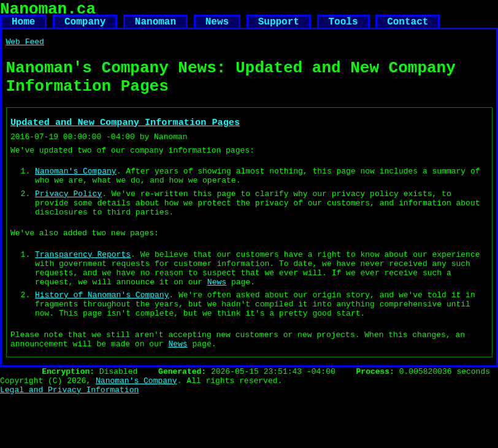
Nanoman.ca (48, 11)
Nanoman (155, 27)
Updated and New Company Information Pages (125, 139)
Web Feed (25, 49)
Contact (408, 27)
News (217, 27)
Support (279, 27)
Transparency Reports (83, 287)
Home (23, 27)
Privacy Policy (68, 219)
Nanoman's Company (76, 192)
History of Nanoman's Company (102, 335)
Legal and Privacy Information (69, 442)
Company (85, 27)
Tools (343, 27)
